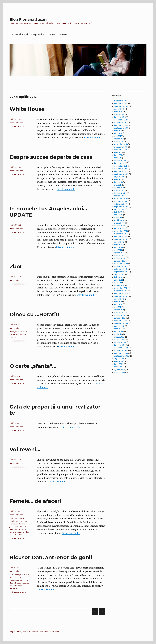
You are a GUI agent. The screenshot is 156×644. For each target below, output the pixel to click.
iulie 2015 (118, 180)
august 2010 (119, 326)
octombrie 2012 (121, 269)
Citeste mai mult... (93, 138)
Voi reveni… (25, 449)
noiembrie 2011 (121, 291)
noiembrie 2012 (121, 266)
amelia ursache (16, 521)
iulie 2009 (118, 361)
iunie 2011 (118, 304)
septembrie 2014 (121, 207)
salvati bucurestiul (21, 583)
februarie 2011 (120, 315)
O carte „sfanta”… (33, 366)
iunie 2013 (119, 247)
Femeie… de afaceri (35, 501)
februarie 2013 (120, 258)
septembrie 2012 (121, 272)
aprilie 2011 (119, 310)
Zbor (16, 266)
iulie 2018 (118, 112)
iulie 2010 (118, 329)
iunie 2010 (119, 332)
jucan (12, 527)
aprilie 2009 (119, 370)
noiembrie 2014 (121, 201)
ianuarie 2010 (120, 345)
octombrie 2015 (121, 171)
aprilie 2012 (119, 285)
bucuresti (26, 575)
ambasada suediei (17, 518)
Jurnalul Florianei (19, 34)
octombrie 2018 (121, 104)
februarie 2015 (120, 193)
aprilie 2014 (119, 220)
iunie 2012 (119, 280)
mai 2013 (118, 250)
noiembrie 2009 (121, 351)
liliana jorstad (20, 527)
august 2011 (119, 299)
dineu (12, 332)
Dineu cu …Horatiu (34, 314)
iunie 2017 (118, 133)
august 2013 (119, 242)
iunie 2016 (118, 155)
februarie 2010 (120, 342)
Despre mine (38, 34)
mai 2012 (118, 283)
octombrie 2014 (121, 204)
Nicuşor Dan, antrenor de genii (51, 557)
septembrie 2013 (121, 239)
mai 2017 (118, 136)
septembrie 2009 (122, 356)
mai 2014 (118, 218)
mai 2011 (118, 307)
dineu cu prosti (21, 332)
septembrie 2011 (121, 296)
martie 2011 (119, 313)
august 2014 (119, 209)
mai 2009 (118, 367)
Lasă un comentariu (18, 126)
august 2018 (119, 109)
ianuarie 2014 (120, 228)
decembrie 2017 (121, 120)
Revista (64, 34)
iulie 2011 (118, 302)
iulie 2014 (118, 212)
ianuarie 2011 (120, 318)
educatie (13, 577)
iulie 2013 (118, 245)
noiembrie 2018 (121, 101)
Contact (52, 34)
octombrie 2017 (121, 125)
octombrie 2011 (121, 294)
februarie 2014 (120, 226)
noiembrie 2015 (121, 169)
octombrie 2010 (121, 321)
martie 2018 (119, 114)
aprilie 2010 (119, 337)
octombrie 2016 (121, 150)
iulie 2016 (118, 152)
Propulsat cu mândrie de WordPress (44, 632)
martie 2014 (119, 223)
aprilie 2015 (119, 188)
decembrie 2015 (121, 166)
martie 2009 (120, 372)
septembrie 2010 (121, 323)
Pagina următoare (102, 615)
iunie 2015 (118, 182)
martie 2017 (119, 142)
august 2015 (119, 177)
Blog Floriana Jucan (28, 19)
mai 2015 (118, 185)
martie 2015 (119, 190)
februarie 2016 (120, 161)
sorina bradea (23, 532)
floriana (22, 524)
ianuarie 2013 (120, 261)
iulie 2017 (118, 131)
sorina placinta (16, 535)
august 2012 (119, 275)
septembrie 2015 (121, 174)
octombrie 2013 (121, 237)
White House (27, 109)
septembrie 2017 (121, 128)
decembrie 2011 (121, 288)
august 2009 (120, 359)
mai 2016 (118, 158)
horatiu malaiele (16, 334)
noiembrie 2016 (121, 147)
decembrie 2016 (121, 144)
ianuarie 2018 (120, 117)
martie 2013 (119, 256)
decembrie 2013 (121, 231)
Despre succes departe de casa (51, 157)
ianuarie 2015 (120, 196)
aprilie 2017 (119, 139)
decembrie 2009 (121, 348)
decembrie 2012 (121, 264)
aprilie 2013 (119, 253)
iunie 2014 (119, 215)
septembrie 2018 (121, 106)
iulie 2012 (118, 277)
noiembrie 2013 (121, 234)
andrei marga (15, 575)
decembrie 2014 (121, 199)
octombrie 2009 (121, 353)
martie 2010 (119, 340)
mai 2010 (118, 334)
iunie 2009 (119, 364)
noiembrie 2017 (121, 123)
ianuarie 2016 (120, 163)
